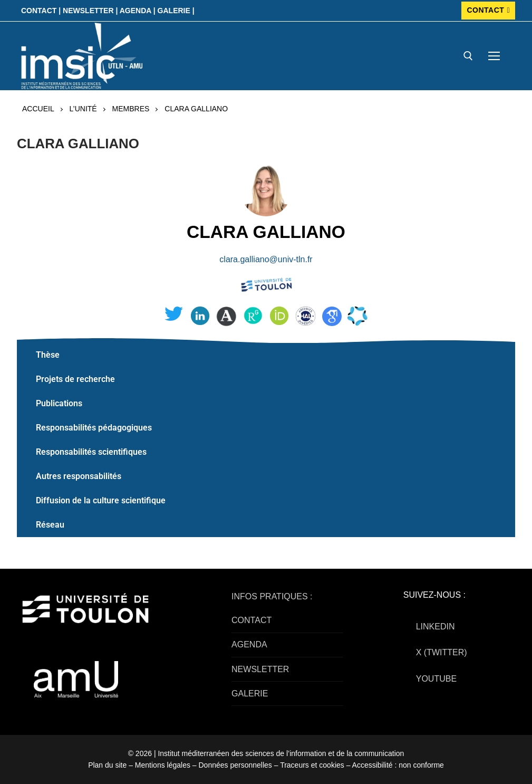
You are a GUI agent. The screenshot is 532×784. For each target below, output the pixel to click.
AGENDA (249, 644)
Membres (131, 109)
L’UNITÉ (83, 109)
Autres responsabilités (79, 476)
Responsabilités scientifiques (91, 452)
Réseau (50, 525)
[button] (266, 355)
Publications (59, 403)
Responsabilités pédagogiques (94, 428)
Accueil (38, 109)
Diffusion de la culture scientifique (101, 500)
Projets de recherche (75, 379)
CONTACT (488, 10)
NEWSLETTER (260, 669)
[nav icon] (494, 56)
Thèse (48, 355)
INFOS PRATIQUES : (272, 596)
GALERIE (250, 694)
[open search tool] (468, 56)
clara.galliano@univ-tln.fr (266, 259)
